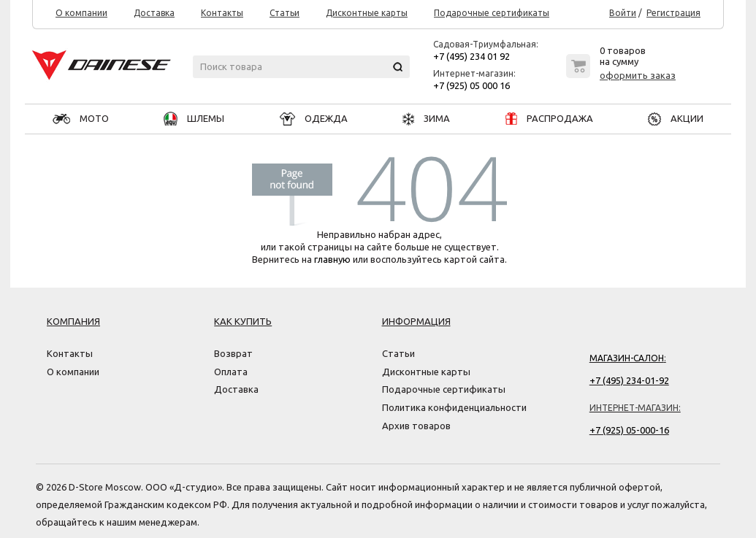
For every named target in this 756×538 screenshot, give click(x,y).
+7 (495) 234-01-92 (629, 380)
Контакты (222, 13)
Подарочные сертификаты (492, 13)
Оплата (231, 372)
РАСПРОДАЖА (549, 118)
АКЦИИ (676, 118)
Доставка (154, 13)
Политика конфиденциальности (454, 407)
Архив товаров (416, 426)
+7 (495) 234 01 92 (471, 56)
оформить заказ (638, 75)
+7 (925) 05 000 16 (471, 85)
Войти (623, 13)
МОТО (81, 118)
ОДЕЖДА (314, 118)
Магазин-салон (627, 358)
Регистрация (673, 13)
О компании (81, 13)
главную (332, 259)
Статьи (285, 13)
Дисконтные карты (367, 13)
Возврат (233, 353)
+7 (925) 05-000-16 (629, 430)
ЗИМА (426, 118)
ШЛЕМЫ (194, 118)
